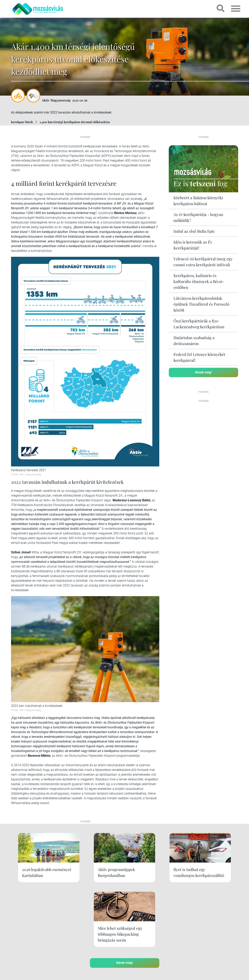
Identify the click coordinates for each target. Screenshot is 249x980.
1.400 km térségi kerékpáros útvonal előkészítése (75, 122)
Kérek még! (203, 372)
